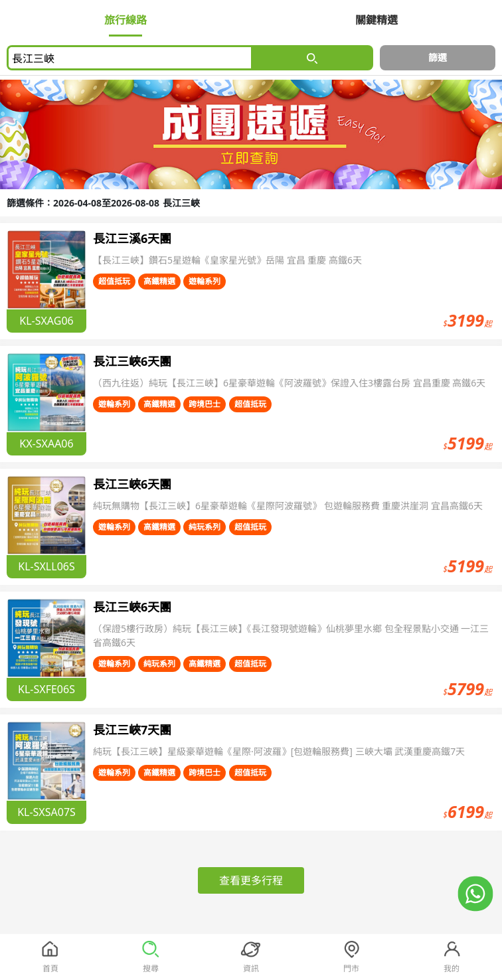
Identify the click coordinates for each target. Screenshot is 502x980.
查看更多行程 (251, 880)
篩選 (438, 57)
